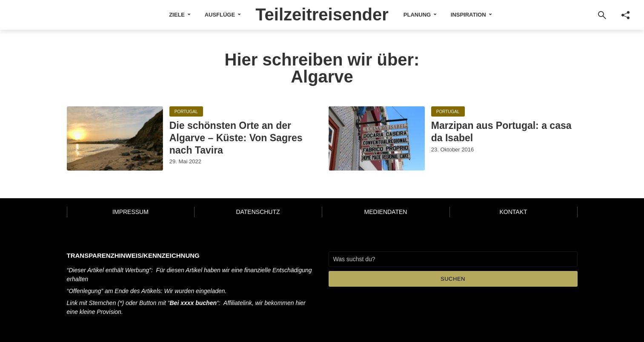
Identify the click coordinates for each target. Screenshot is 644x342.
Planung (417, 15)
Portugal (186, 112)
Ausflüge (220, 15)
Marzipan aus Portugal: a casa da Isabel (501, 132)
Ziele (177, 15)
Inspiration (468, 15)
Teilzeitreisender (322, 14)
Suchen (453, 279)
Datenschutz (258, 212)
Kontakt (513, 212)
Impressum (130, 212)
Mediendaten (386, 212)
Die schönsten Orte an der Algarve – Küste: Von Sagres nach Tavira (236, 138)
